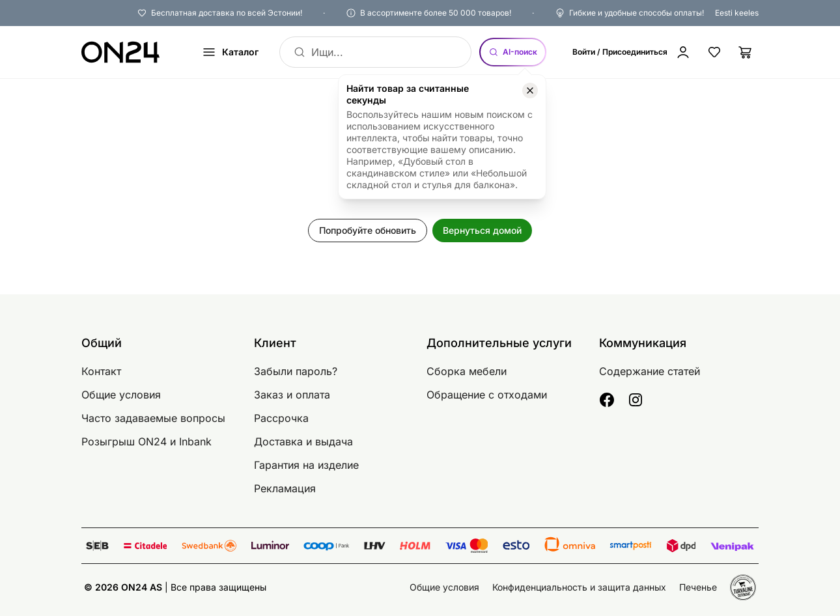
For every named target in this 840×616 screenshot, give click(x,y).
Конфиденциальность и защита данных (579, 587)
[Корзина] (746, 52)
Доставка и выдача (303, 441)
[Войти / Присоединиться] (632, 52)
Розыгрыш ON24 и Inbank (147, 441)
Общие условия (121, 395)
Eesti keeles (737, 13)
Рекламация (285, 488)
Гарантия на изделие (306, 465)
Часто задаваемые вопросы (153, 418)
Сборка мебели (467, 371)
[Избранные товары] (714, 52)
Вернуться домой (482, 230)
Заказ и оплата (292, 395)
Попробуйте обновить (368, 230)
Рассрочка (281, 418)
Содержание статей (650, 371)
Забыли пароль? (296, 371)
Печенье (698, 587)
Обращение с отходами (487, 395)
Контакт (101, 371)
